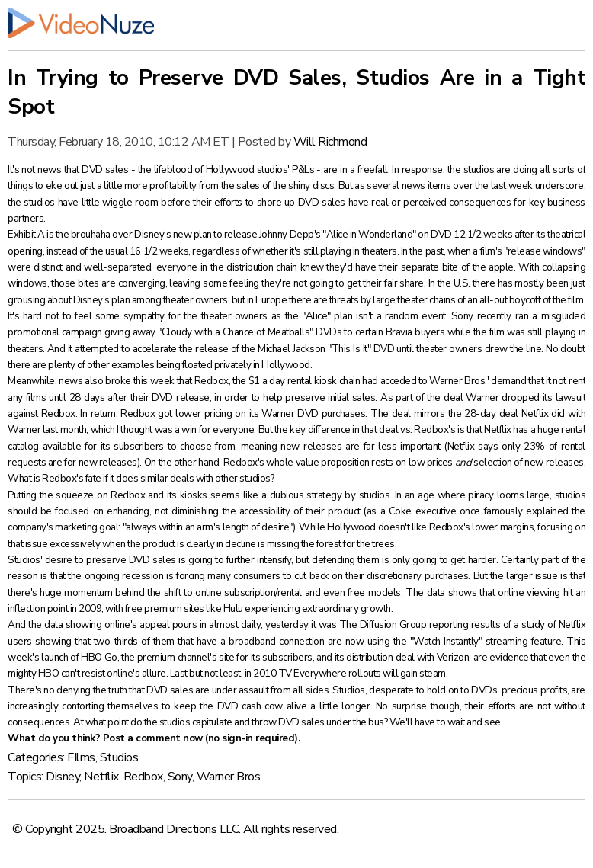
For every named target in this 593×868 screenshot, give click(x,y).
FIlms (81, 757)
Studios (119, 757)
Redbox (143, 777)
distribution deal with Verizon (407, 658)
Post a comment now (153, 738)
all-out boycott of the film (532, 300)
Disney (63, 777)
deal (453, 398)
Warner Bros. (229, 777)
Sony (180, 777)
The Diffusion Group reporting (404, 625)
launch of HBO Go (79, 658)
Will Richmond (330, 142)
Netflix (101, 777)
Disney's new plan (173, 235)
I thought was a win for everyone (185, 430)
